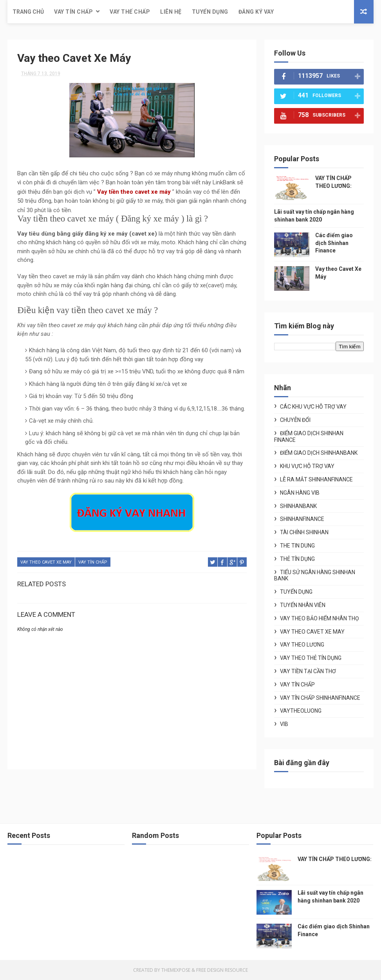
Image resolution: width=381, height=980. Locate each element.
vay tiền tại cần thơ (308, 671)
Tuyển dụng (210, 12)
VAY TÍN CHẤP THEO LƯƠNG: (335, 859)
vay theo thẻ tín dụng (311, 658)
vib (284, 724)
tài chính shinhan (304, 532)
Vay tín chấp (73, 12)
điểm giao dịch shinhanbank (319, 453)
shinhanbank (298, 506)
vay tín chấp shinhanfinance (320, 698)
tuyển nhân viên (303, 605)
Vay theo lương (302, 645)
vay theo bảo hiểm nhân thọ (320, 618)
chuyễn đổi (295, 420)
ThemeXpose (176, 970)
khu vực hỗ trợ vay (307, 466)
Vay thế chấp (130, 12)
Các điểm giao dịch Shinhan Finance (334, 243)
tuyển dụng (296, 592)
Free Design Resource (222, 970)
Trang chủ (28, 12)
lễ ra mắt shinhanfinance (316, 479)
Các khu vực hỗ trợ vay (313, 407)
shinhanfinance (302, 519)
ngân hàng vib (300, 493)
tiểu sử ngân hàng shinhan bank (315, 576)
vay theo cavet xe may (46, 562)
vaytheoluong (301, 711)
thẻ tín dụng (297, 559)
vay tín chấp (93, 562)
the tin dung (297, 546)
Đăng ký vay (256, 12)
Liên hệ (171, 12)
